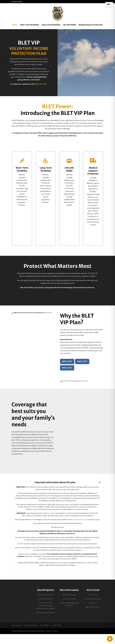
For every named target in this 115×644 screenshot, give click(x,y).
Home (15, 25)
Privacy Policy (45, 635)
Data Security (16, 635)
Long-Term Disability (51, 25)
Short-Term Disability (30, 25)
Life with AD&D (70, 25)
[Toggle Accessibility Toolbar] (110, 639)
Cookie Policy (57, 635)
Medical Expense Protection (91, 25)
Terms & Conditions (30, 635)
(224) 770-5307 (40, 84)
